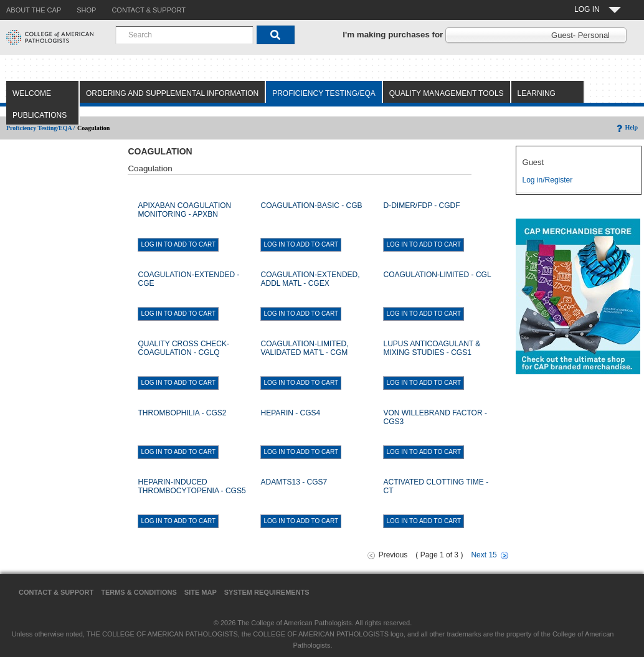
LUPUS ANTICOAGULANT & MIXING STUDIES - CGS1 (432, 348)
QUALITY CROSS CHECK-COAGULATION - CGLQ (183, 348)
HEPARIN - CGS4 (290, 413)
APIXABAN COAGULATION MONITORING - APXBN (184, 210)
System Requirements (267, 592)
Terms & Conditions (139, 592)
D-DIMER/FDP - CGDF (421, 206)
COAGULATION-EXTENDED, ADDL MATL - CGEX (310, 279)
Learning (537, 93)
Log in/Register (548, 180)
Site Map (201, 592)
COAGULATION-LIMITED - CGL (437, 275)
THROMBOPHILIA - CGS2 (182, 413)
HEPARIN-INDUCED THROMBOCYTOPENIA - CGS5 (192, 486)
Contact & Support (56, 592)
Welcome (32, 93)
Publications (40, 115)
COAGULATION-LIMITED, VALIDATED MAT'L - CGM (304, 348)
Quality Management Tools (447, 93)
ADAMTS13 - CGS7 (294, 482)
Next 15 (484, 555)
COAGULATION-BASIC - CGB (311, 206)
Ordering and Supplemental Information (172, 93)
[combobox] (184, 35)
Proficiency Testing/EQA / (40, 128)
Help (626, 127)
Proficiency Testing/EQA (324, 93)
